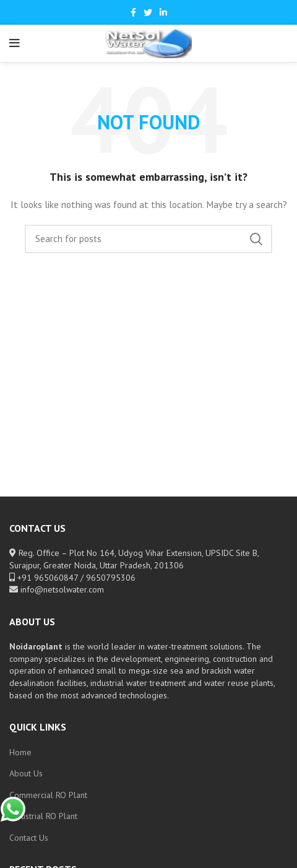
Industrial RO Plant (43, 816)
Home (20, 752)
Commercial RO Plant (48, 795)
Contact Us (29, 838)
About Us (26, 773)
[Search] (148, 239)
